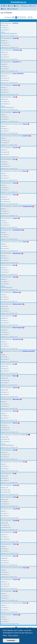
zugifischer (15, 112)
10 (9, 45)
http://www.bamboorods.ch (7, 107)
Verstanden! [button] (11, 640)
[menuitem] (5, 6)
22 (9, 166)
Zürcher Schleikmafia (18, 74)
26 (6, 41)
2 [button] (18, 17)
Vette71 (14, 411)
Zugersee (25, 124)
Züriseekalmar (16, 50)
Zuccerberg (15, 148)
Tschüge (15, 485)
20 (9, 539)
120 (7, 499)
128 (9, 490)
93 (6, 535)
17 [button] (29, 17)
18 (6, 582)
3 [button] (21, 17)
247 (7, 318)
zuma (14, 97)
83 (8, 152)
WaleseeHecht (16, 399)
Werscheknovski (17, 339)
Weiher (14, 376)
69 (8, 199)
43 (6, 197)
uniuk (14, 450)
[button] (13, 17)
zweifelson (15, 85)
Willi (14, 316)
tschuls (14, 497)
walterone (15, 388)
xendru (14, 277)
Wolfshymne (16, 292)
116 (7, 488)
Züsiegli (15, 38)
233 (7, 476)
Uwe (27, 435)
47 (9, 430)
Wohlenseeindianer (18, 304)
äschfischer (16, 23)
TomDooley (15, 615)
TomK (14, 591)
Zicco (14, 159)
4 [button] (23, 17)
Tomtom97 (15, 579)
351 (7, 99)
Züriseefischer (16, 62)
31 (6, 88)
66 (8, 439)
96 (6, 64)
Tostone (15, 544)
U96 (14, 474)
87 (8, 525)
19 (8, 455)
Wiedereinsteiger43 (18, 328)
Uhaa (24, 462)
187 (7, 366)
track (14, 532)
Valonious (15, 423)
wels (14, 364)
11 (6, 256)
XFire (14, 265)
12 (9, 442)
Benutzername (5, 21)
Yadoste (25, 242)
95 (8, 428)
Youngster (15, 218)
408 (7, 523)
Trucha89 (15, 521)
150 (7, 25)
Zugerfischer (26, 136)
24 (8, 140)
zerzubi (14, 183)
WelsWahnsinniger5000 (29, 351)
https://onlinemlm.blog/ (6, 287)
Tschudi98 (15, 509)
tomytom (25, 568)
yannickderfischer (17, 230)
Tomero (25, 603)
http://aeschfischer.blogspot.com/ (9, 33)
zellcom (15, 195)
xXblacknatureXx (17, 253)
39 (6, 452)
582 (7, 390)
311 (7, 52)
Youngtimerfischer (27, 206)
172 (9, 202)
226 (7, 306)
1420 (7, 437)
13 (9, 104)
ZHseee (25, 171)
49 (8, 584)
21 (8, 102)
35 (6, 558)
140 (7, 378)
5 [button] (25, 17)
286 (9, 492)
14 (6, 76)
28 (6, 330)
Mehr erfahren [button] (13, 635)
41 (6, 150)
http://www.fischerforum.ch (7, 445)
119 (9, 527)
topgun (14, 556)
